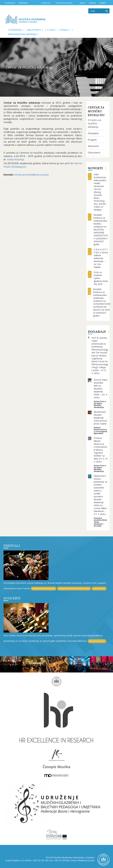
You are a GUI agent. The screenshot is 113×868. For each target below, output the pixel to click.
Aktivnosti (93, 146)
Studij (52, 30)
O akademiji (16, 30)
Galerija (92, 3)
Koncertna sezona (97, 641)
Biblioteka (23, 3)
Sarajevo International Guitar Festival (74, 589)
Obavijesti (93, 133)
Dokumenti (94, 153)
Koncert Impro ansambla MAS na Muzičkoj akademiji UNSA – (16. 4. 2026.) (101, 389)
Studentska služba (10, 4)
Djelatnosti (35, 30)
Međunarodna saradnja (23, 34)
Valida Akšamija (15, 159)
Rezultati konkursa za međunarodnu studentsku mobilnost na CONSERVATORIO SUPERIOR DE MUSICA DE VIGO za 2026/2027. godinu (102, 302)
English (103, 3)
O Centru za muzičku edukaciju (94, 123)
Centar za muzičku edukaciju (64, 4)
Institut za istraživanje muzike (42, 4)
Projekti (92, 140)
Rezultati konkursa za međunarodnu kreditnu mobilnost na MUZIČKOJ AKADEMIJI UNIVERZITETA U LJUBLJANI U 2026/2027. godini (101, 230)
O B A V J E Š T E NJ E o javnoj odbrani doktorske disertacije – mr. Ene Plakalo (101, 258)
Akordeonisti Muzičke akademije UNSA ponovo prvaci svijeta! (100, 418)
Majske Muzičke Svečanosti (44, 589)
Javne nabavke (81, 4)
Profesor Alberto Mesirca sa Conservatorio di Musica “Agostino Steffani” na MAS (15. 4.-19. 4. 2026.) (101, 450)
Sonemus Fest (99, 589)
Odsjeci (65, 30)
